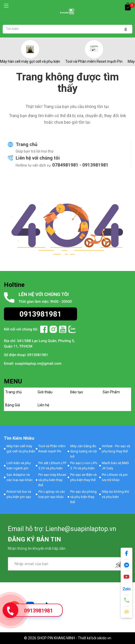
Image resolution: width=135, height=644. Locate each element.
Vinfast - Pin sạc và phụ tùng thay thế (116, 449)
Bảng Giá (13, 405)
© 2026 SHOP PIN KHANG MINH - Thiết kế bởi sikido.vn (68, 638)
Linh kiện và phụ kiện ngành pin (19, 466)
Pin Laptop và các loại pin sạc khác (52, 494)
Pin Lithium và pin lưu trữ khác (115, 477)
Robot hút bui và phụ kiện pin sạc (19, 494)
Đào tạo (77, 392)
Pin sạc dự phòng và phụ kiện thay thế (83, 497)
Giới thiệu (45, 392)
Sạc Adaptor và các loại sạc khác (20, 477)
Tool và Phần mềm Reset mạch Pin (94, 61)
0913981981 (38, 611)
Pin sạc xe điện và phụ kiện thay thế (83, 477)
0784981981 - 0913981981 (80, 165)
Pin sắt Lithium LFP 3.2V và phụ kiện (52, 466)
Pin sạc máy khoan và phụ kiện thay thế (52, 480)
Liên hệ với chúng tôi (38, 158)
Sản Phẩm (111, 392)
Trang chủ (27, 144)
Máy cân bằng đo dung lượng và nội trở (84, 451)
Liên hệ (43, 405)
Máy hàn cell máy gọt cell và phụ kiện (30, 61)
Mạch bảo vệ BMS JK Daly (115, 466)
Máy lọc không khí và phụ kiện (115, 494)
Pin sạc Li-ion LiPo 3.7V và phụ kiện (84, 466)
